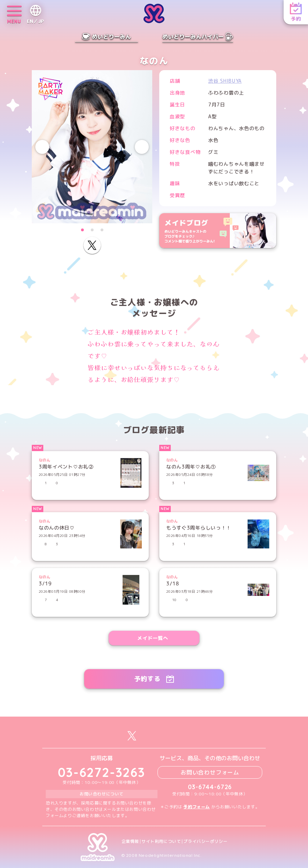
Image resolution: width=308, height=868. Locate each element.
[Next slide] (142, 147)
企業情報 (130, 841)
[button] (82, 230)
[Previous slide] (42, 147)
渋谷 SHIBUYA (225, 81)
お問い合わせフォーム (210, 772)
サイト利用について (161, 841)
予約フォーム (197, 807)
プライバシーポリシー (205, 841)
